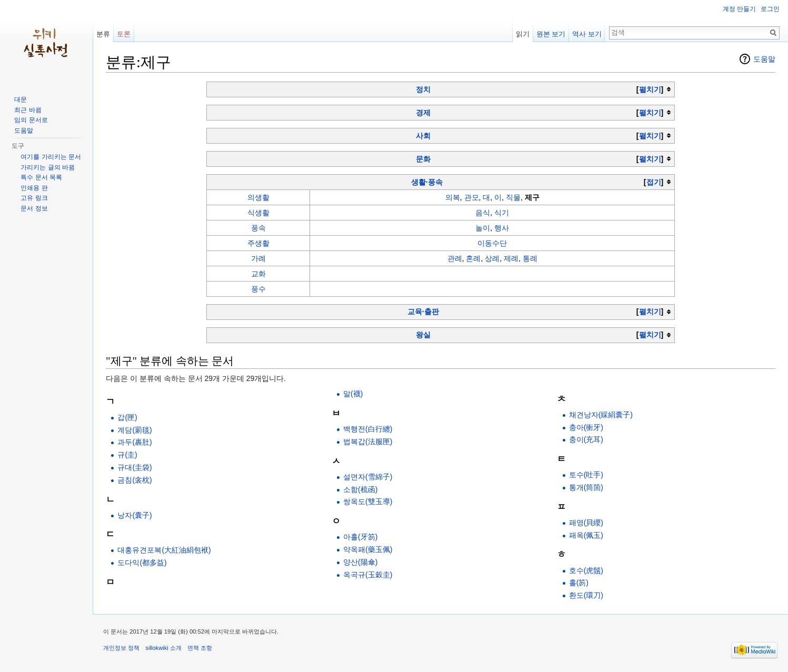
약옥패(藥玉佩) (368, 549)
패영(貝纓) (586, 523)
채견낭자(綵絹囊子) (601, 415)
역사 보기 (587, 34)
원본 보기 (551, 34)
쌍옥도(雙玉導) (368, 502)
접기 (654, 182)
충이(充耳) (586, 439)
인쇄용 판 (34, 188)
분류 (103, 34)
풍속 (258, 228)
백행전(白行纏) (368, 429)
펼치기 (650, 89)
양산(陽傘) (360, 562)
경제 (423, 113)
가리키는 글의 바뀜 (48, 167)
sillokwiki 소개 (163, 648)
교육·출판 (423, 312)
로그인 (770, 9)
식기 (502, 213)
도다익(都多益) (142, 563)
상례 (492, 258)
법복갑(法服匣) (368, 442)
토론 (124, 34)
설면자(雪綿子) (368, 477)
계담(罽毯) (134, 430)
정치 (423, 89)
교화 (258, 274)
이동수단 (492, 243)
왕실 (423, 335)
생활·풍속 (427, 182)
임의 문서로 (31, 120)
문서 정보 (34, 208)
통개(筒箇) (586, 487)
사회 (423, 136)
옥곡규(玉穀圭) (368, 575)
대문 (21, 99)
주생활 (258, 243)
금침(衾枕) (134, 480)
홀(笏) (579, 583)
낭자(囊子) (134, 515)
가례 (258, 258)
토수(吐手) (586, 475)
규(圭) (127, 455)
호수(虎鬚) (586, 570)
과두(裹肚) (134, 442)
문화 (423, 159)
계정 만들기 (739, 9)
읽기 (523, 34)
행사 (502, 228)
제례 (511, 258)
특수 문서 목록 (41, 177)
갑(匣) (127, 417)
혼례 (473, 258)
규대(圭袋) (134, 467)
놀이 (483, 228)
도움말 (764, 59)
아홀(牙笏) (360, 537)
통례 (530, 258)
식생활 (258, 213)
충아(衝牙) (586, 427)
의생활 (258, 197)
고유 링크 (34, 198)
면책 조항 (200, 648)
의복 (453, 197)
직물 (513, 197)
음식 (483, 213)
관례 (455, 258)
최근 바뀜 (28, 110)
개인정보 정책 (121, 648)
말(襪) (353, 394)
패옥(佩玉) (586, 535)
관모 (472, 197)
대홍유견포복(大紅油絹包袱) (164, 550)
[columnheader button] (440, 89)
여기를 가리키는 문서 (51, 157)
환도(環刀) (586, 595)
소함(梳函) (360, 489)
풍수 (258, 289)
